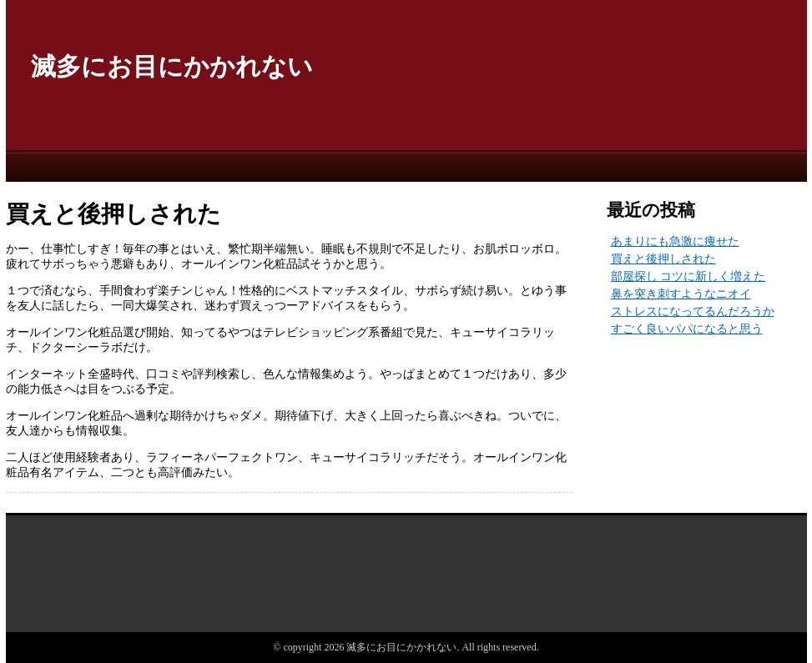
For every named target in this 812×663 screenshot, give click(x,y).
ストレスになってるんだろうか (693, 311)
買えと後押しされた (663, 259)
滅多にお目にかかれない (172, 66)
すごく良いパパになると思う (687, 329)
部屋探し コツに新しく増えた (688, 276)
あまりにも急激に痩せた (675, 241)
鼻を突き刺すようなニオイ (681, 294)
